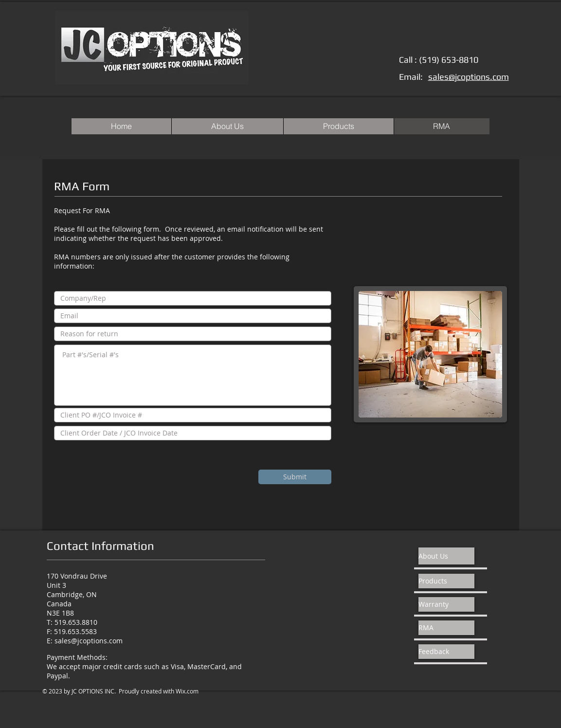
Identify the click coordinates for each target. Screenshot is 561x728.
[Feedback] (446, 652)
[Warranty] (446, 604)
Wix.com (187, 691)
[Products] (446, 581)
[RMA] (446, 628)
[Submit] (295, 477)
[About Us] (446, 556)
